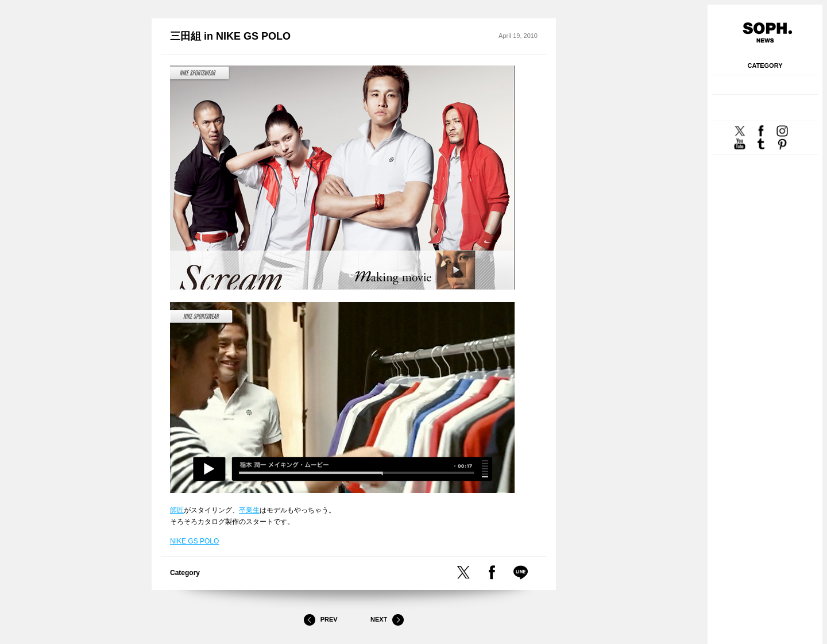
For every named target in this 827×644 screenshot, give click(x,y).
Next (387, 620)
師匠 (177, 510)
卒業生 (249, 510)
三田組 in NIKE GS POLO (230, 36)
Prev (320, 620)
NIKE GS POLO (194, 541)
